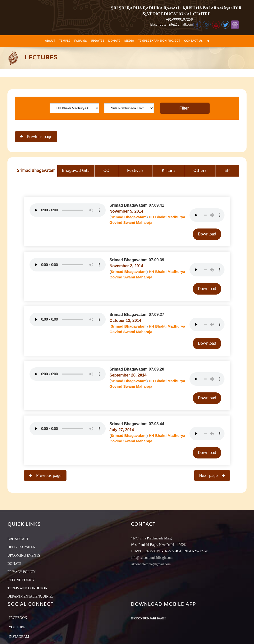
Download (207, 234)
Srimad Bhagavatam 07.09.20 (137, 369)
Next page (209, 475)
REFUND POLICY (21, 580)
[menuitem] (50, 41)
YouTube (17, 627)
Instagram (19, 637)
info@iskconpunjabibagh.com (152, 558)
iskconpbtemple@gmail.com (171, 24)
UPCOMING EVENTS (24, 555)
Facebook (18, 618)
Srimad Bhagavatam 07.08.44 (137, 424)
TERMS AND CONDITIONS (28, 588)
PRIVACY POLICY (21, 572)
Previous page (39, 137)
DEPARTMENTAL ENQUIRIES (31, 596)
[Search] (208, 41)
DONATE (14, 564)
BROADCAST (18, 539)
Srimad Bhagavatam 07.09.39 (137, 260)
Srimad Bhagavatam (128, 217)
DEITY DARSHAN (21, 547)
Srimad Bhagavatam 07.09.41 (137, 205)
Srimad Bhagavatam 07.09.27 (137, 315)
